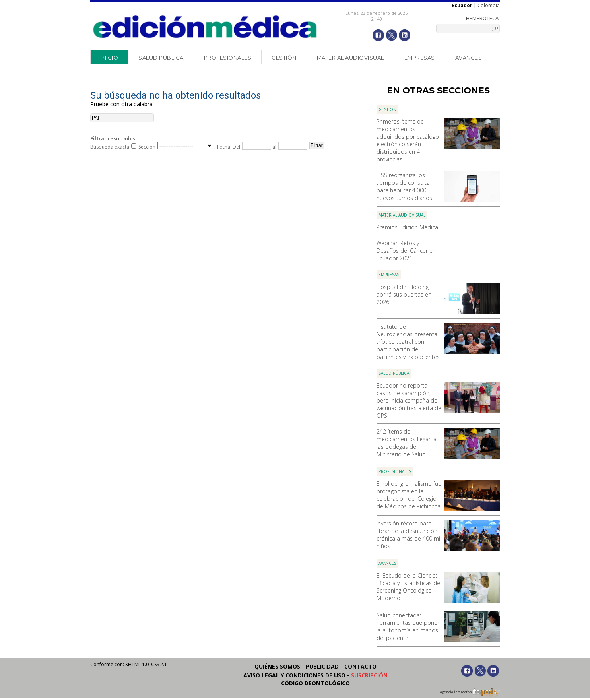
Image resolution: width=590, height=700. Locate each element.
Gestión (284, 58)
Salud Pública (161, 58)
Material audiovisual (350, 58)
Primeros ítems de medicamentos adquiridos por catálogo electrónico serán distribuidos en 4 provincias (408, 140)
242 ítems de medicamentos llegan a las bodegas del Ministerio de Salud (407, 443)
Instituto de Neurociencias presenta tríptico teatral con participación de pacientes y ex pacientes (408, 342)
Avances (469, 58)
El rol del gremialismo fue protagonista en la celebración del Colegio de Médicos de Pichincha (409, 495)
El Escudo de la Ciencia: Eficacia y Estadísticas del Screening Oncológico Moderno (409, 587)
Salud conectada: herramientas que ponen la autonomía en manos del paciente (409, 626)
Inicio (109, 58)
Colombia (489, 5)
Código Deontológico (315, 683)
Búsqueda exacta (110, 147)
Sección (147, 147)
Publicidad (322, 666)
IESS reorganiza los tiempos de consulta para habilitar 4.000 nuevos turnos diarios (404, 186)
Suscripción (369, 675)
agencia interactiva (470, 693)
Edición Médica (205, 27)
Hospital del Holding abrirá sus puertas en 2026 (404, 294)
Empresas (420, 58)
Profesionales (228, 58)
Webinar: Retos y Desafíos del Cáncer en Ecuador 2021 (406, 251)
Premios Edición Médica (407, 227)
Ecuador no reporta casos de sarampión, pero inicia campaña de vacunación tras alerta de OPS (409, 400)
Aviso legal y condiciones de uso (294, 675)
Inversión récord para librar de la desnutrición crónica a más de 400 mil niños (409, 535)
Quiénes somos (277, 666)
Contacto (360, 666)
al (274, 147)
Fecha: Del (229, 147)
